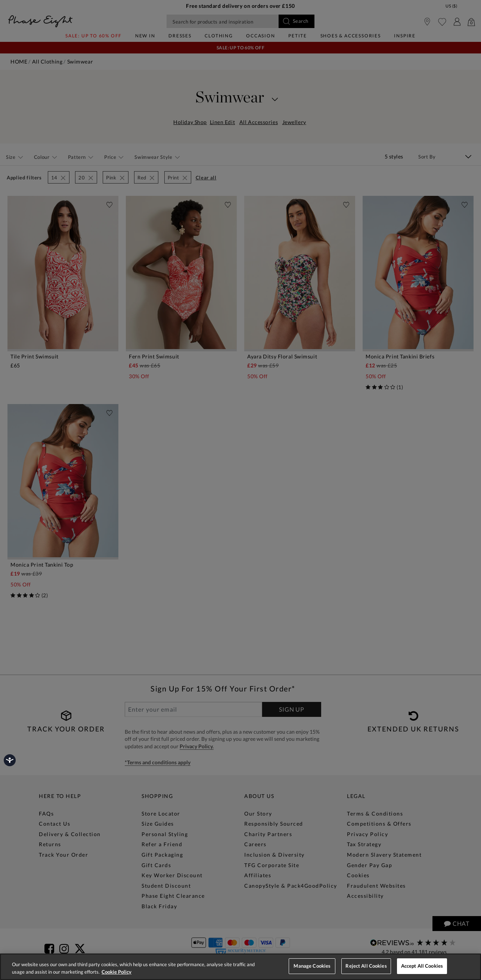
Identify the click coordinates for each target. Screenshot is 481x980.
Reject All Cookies (366, 966)
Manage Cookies (312, 966)
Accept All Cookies (422, 966)
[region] (241, 967)
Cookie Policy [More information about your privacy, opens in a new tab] (117, 972)
